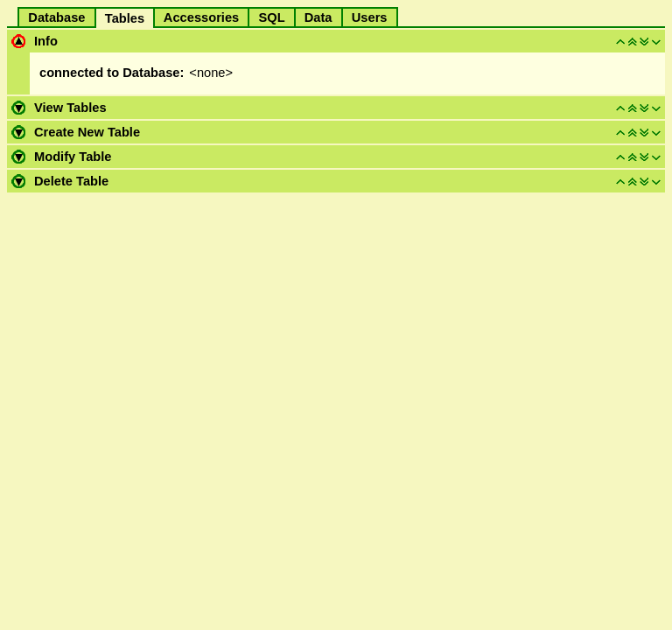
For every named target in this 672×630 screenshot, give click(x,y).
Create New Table (87, 132)
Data (318, 17)
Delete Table (71, 181)
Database (56, 17)
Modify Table (73, 157)
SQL (271, 17)
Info (46, 41)
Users (370, 17)
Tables (125, 18)
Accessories (201, 17)
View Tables (70, 108)
